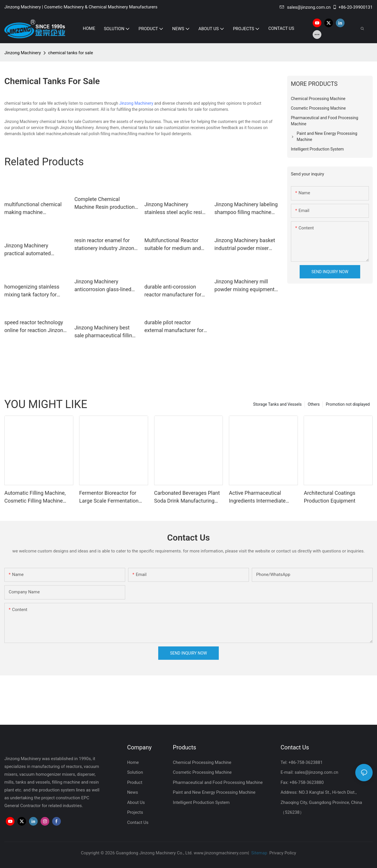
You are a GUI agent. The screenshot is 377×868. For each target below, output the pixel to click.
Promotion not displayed (348, 404)
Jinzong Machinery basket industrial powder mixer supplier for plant (245, 245)
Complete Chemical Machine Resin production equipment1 (105, 203)
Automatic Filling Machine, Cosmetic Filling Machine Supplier (35, 497)
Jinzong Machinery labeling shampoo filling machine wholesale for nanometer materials (246, 209)
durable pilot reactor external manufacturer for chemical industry (174, 327)
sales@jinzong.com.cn (305, 7)
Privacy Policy (283, 853)
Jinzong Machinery (23, 53)
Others (314, 404)
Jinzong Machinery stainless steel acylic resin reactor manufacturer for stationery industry (175, 209)
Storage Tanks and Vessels (277, 404)
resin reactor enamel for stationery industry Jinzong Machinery (106, 245)
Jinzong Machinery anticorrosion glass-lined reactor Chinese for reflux (104, 286)
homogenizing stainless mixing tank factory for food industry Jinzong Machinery (32, 291)
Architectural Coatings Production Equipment (329, 497)
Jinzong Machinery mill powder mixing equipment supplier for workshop (244, 286)
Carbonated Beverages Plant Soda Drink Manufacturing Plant (187, 497)
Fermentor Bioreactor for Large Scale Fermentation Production (109, 497)
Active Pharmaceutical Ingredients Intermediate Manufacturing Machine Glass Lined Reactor (257, 497)
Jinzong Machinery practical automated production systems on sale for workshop (36, 250)
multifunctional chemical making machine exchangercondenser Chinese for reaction (33, 209)
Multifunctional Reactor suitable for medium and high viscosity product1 (173, 245)
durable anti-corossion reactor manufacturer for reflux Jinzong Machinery (173, 291)
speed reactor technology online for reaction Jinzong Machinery (35, 327)
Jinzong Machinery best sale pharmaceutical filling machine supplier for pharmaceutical (105, 332)
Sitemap (259, 853)
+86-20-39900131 (353, 7)
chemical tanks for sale (71, 53)
